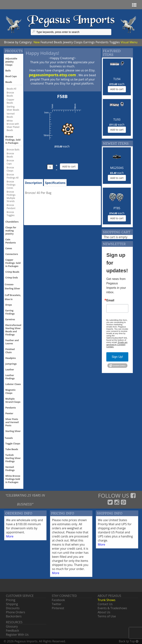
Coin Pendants (11, 241)
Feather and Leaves (12, 342)
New (37, 42)
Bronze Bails (13, 150)
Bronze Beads (10, 94)
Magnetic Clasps (10, 391)
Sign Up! (117, 357)
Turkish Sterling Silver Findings (13, 458)
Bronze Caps (10, 162)
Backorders (14, 616)
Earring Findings (10, 312)
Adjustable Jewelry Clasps (11, 62)
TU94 (117, 79)
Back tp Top (129, 641)
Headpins (11, 358)
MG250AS (117, 168)
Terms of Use (107, 616)
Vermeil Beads (11, 115)
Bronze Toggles (11, 214)
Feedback (12, 630)
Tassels (9, 438)
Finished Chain (10, 351)
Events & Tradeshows (112, 608)
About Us (104, 612)
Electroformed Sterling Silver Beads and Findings (13, 330)
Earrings (89, 42)
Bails (8, 71)
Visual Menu (129, 42)
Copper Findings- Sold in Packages (13, 263)
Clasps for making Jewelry (11, 231)
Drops (9, 305)
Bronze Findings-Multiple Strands (11, 196)
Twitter (57, 604)
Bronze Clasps (10, 169)
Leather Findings (10, 377)
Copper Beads (10, 101)
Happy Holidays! (42, 53)
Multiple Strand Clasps (13, 400)
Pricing (11, 600)
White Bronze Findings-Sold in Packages (13, 479)
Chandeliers (12, 222)
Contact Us (105, 604)
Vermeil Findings (10, 469)
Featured (47, 42)
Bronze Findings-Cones (11, 185)
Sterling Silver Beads (13, 108)
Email (110, 300)
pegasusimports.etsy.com (53, 75)
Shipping (12, 604)
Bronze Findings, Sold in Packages (13, 140)
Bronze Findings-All (13, 176)
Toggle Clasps (13, 444)
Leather (10, 370)
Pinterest (58, 608)
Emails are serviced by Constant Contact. (117, 344)
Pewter (9, 413)
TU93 (117, 120)
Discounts (13, 608)
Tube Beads (12, 449)
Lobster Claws (13, 384)
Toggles (114, 42)
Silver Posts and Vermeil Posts (12, 422)
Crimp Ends (12, 278)
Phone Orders (16, 612)
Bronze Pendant (11, 207)
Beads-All (11, 89)
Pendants (102, 42)
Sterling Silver (13, 431)
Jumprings (11, 364)
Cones (9, 248)
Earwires (10, 319)
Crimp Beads (12, 272)
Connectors (12, 254)
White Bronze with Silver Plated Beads (13, 125)
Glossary (12, 626)
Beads (58, 42)
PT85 (117, 208)
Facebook (58, 600)
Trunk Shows (106, 600)
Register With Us (17, 635)
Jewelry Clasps (73, 42)
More (10, 536)
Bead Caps (11, 76)
